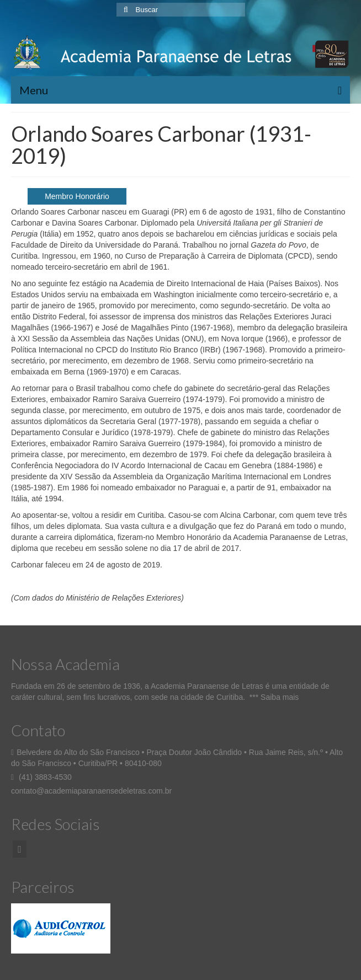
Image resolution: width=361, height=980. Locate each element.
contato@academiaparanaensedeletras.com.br (91, 791)
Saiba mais (280, 697)
